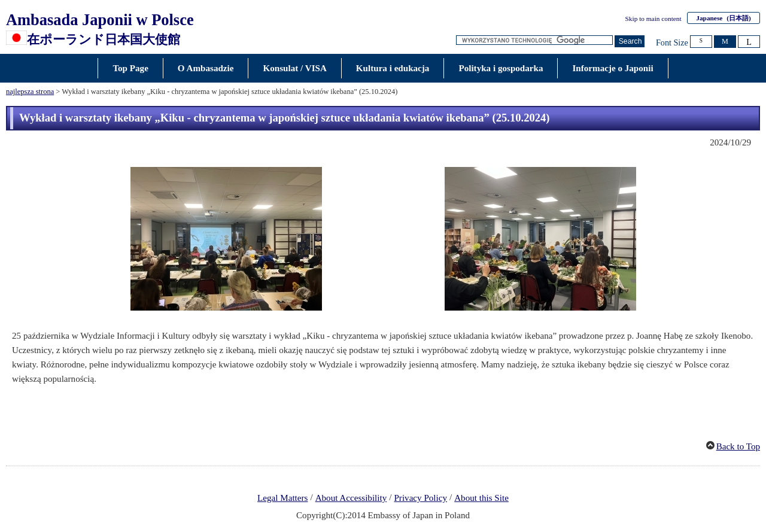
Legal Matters (282, 498)
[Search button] (630, 42)
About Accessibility (351, 498)
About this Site (481, 498)
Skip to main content (653, 19)
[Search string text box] (534, 40)
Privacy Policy (420, 498)
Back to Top (738, 446)
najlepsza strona (30, 92)
